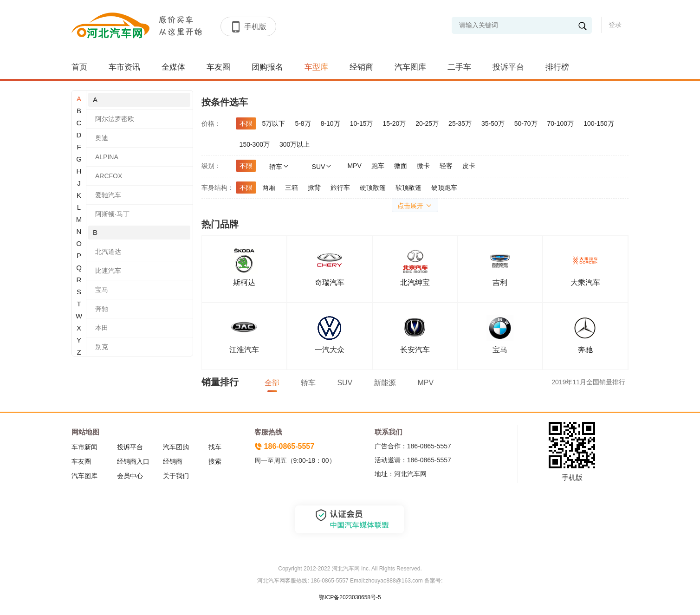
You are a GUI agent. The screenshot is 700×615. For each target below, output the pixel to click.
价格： (211, 123)
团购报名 (267, 67)
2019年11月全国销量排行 (588, 382)
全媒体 (173, 67)
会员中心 (130, 476)
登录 (615, 25)
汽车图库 (410, 67)
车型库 (316, 67)
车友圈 (218, 67)
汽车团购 (176, 447)
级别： (211, 166)
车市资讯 (124, 67)
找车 (215, 447)
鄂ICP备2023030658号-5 (350, 597)
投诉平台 (508, 67)
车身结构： (218, 188)
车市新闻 (84, 447)
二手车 (459, 67)
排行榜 (557, 67)
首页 (79, 67)
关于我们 (176, 476)
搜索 (215, 461)
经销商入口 (133, 461)
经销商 (361, 67)
